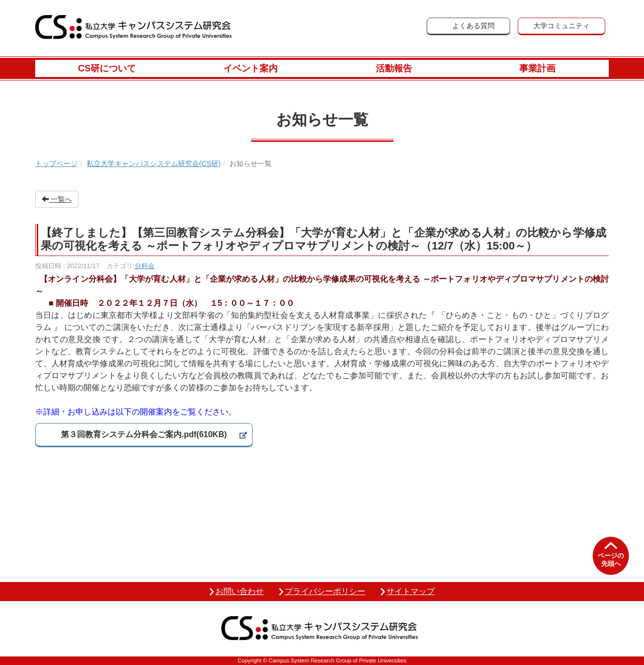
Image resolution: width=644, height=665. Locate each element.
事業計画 (537, 68)
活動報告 (394, 68)
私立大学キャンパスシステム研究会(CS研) (154, 163)
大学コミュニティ (561, 26)
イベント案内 (251, 68)
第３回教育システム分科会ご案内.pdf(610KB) (144, 434)
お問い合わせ (239, 591)
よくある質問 (473, 26)
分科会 (145, 266)
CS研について (107, 68)
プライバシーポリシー (325, 591)
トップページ (56, 163)
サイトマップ (411, 591)
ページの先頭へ (611, 560)
